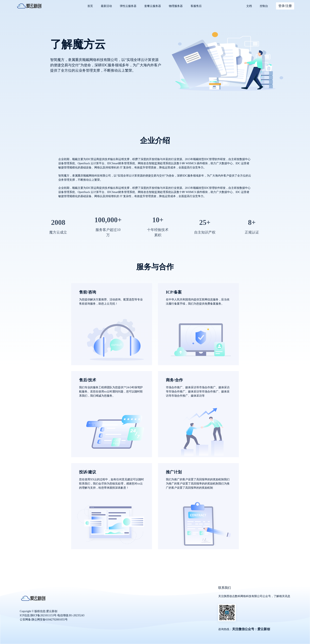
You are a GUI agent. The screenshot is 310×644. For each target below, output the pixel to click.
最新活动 (106, 6)
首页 (90, 6)
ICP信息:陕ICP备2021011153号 (38, 615)
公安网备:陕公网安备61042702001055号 (44, 620)
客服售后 (196, 6)
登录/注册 (285, 6)
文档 (249, 6)
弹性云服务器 (128, 6)
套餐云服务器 (153, 6)
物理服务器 (176, 6)
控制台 (264, 6)
